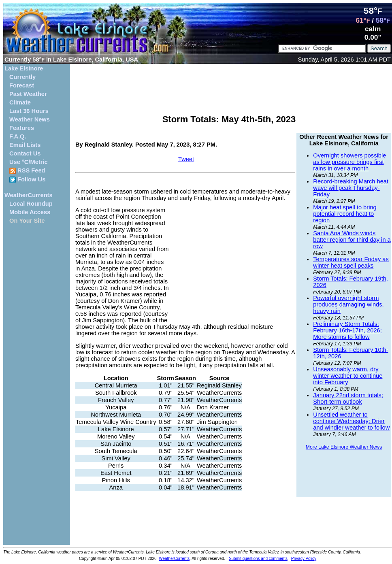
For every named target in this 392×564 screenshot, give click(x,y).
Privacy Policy (304, 559)
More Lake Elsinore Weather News (344, 447)
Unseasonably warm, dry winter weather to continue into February (348, 376)
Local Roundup (31, 204)
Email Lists (25, 145)
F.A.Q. (18, 136)
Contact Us (25, 153)
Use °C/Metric (29, 162)
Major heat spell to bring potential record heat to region (345, 214)
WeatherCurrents (29, 195)
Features (22, 128)
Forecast (22, 85)
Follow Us (27, 180)
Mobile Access (30, 212)
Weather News (30, 119)
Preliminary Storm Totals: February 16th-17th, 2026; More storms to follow (347, 330)
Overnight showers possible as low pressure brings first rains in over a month (349, 162)
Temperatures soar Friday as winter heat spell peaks (351, 262)
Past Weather (28, 94)
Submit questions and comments (258, 559)
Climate (20, 102)
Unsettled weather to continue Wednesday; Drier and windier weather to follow (351, 421)
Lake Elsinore (24, 68)
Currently (22, 77)
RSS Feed (27, 171)
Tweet (186, 159)
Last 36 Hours (29, 111)
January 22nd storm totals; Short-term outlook (348, 398)
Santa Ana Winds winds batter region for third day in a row (352, 240)
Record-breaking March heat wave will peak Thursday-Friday (351, 188)
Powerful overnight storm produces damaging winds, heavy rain (348, 304)
